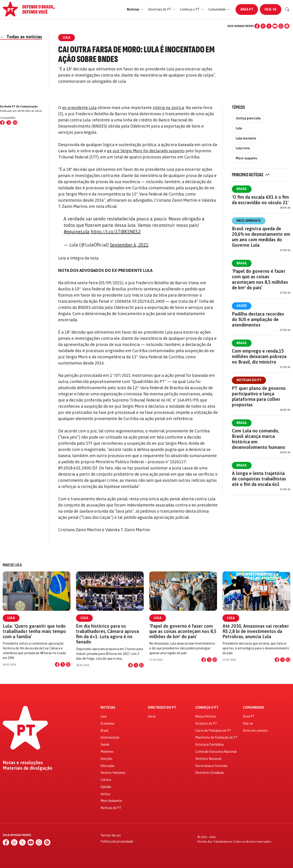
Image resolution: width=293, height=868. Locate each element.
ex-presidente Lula (79, 108)
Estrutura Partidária (209, 745)
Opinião (106, 787)
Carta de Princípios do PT (213, 731)
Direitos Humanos (113, 773)
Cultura (106, 780)
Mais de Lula (12, 565)
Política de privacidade (117, 841)
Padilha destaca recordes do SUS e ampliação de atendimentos (258, 319)
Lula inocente (246, 138)
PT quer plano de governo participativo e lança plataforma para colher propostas (259, 396)
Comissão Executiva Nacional (216, 752)
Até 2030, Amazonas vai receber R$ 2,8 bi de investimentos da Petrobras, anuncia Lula (256, 631)
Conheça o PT (207, 708)
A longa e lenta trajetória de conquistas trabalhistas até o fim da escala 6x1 (259, 479)
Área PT (247, 9)
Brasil (242, 189)
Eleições (106, 759)
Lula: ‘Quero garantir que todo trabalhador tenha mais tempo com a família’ (34, 631)
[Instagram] (263, 26)
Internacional (110, 737)
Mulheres (107, 752)
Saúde (242, 306)
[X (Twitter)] (269, 26)
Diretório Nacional (208, 759)
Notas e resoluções (23, 763)
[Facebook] (257, 26)
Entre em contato (255, 731)
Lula (239, 128)
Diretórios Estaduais (210, 773)
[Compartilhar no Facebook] (2, 123)
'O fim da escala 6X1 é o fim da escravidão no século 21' (260, 200)
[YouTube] (275, 26)
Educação (107, 766)
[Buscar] (287, 9)
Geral (152, 716)
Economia (107, 723)
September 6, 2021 (129, 245)
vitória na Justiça (168, 108)
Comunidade (254, 708)
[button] (135, 9)
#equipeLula (77, 232)
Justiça (105, 794)
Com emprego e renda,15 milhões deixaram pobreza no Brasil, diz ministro (259, 356)
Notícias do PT (249, 380)
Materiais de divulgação (28, 768)
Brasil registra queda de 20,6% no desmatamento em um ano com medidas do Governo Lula (261, 237)
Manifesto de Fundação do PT (217, 737)
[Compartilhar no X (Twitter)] (9, 123)
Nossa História (206, 716)
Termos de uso (111, 835)
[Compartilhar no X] (63, 664)
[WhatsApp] (281, 26)
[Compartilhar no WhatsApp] (15, 123)
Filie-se (271, 9)
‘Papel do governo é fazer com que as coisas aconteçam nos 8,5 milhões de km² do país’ (260, 279)
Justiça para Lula (248, 118)
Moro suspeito (247, 158)
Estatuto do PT (206, 723)
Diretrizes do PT (162, 708)
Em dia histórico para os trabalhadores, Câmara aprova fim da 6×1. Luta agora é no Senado (107, 634)
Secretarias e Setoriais (211, 766)
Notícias (108, 708)
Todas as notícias (21, 37)
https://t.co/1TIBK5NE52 (116, 232)
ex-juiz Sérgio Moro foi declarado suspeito (146, 151)
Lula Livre (243, 148)
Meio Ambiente (249, 221)
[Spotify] (287, 26)
